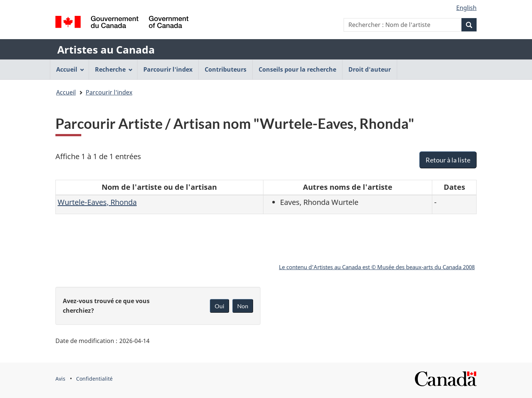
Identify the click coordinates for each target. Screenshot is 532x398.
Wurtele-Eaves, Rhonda (97, 202)
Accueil (66, 92)
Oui (219, 306)
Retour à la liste (448, 160)
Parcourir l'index (109, 92)
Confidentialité (94, 379)
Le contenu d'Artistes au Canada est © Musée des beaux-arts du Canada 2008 (377, 267)
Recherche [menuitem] (114, 69)
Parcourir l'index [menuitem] (168, 69)
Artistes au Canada (106, 49)
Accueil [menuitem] (70, 69)
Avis (60, 379)
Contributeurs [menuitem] (226, 69)
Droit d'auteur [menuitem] (370, 69)
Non (243, 306)
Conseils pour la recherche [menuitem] (297, 69)
